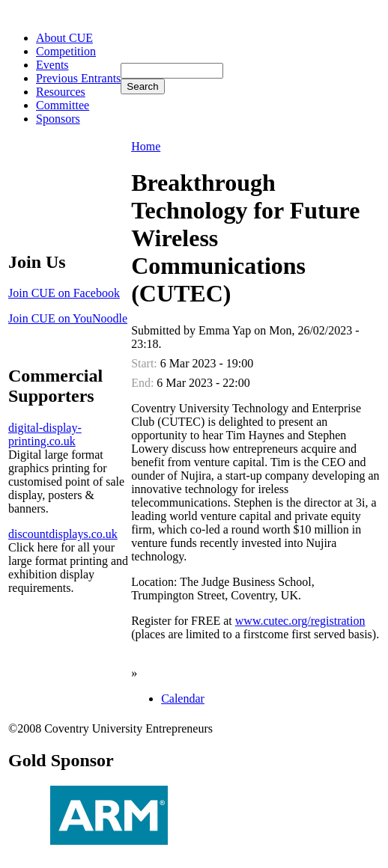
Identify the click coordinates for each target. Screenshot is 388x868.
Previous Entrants (78, 78)
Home (146, 146)
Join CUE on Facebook (64, 293)
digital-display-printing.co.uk (45, 434)
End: (144, 383)
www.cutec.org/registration (300, 621)
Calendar (183, 699)
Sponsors (58, 119)
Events (52, 65)
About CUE (64, 38)
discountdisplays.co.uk (63, 534)
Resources (61, 92)
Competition (66, 51)
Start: (146, 363)
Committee (63, 105)
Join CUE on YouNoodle (68, 318)
